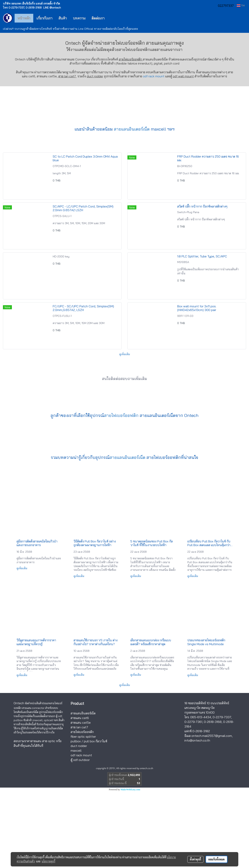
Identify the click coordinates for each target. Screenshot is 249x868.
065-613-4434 (201, 794)
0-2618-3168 (213, 798)
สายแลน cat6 (80, 794)
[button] (113, 18)
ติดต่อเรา (98, 18)
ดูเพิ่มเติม (125, 431)
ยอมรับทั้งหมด (217, 859)
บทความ (79, 18)
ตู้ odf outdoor (80, 836)
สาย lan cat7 (79, 804)
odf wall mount (183, 76)
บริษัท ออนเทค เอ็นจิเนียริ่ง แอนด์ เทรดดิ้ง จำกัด (31, 3)
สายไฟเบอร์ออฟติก (135, 49)
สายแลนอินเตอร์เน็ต (132, 206)
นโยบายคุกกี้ (48, 861)
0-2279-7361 (193, 798)
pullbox (76, 818)
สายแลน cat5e (81, 799)
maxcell (76, 827)
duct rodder (95, 76)
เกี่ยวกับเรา (44, 18)
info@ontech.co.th (197, 817)
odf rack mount (154, 76)
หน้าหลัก (24, 18)
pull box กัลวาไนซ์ (96, 818)
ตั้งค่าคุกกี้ (195, 859)
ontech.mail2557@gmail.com (212, 812)
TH (241, 6)
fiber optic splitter (83, 813)
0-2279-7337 (222, 794)
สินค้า (63, 18)
